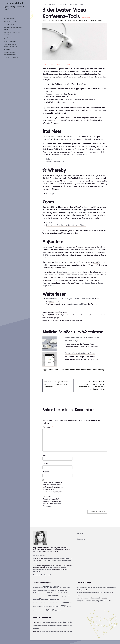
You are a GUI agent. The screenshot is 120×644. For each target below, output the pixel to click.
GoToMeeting (53, 275)
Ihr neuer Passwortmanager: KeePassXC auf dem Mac (93, 593)
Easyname (37, 571)
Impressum (80, 534)
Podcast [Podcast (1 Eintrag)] (66, 600)
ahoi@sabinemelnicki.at (52, 558)
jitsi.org (49, 159)
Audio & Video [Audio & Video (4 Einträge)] (51, 587)
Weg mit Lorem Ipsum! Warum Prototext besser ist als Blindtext (56, 384)
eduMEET (46, 265)
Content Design (9, 18)
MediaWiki (49, 568)
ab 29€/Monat (48, 255)
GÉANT (96, 262)
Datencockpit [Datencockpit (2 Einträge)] (64, 590)
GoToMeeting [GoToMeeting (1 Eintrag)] (50, 593)
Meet (52, 286)
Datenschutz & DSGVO (11, 21)
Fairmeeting (47, 247)
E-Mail (46, 463)
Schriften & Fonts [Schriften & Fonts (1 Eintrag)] (52, 603)
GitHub (59, 560)
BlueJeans (46, 283)
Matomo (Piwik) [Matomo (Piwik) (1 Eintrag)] (44, 596)
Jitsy (94, 370)
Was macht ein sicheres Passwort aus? (88, 598)
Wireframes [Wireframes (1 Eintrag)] (36, 611)
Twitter (44, 560)
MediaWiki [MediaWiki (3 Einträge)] (53, 596)
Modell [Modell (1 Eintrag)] (68, 596)
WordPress (56, 568)
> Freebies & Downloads (12, 58)
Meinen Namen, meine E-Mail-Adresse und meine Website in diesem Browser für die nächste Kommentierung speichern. (53, 487)
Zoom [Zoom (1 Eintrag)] (60, 611)
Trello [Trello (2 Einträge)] (41, 606)
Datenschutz (81, 539)
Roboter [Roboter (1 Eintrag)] (46, 603)
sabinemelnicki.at (39, 555)
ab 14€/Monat (76, 212)
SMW (49, 560)
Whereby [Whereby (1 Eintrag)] (59, 607)
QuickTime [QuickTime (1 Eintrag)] (41, 603)
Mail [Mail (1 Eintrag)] (40, 596)
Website (46, 472)
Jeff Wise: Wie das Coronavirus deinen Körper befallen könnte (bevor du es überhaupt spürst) (92, 385)
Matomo (36, 570)
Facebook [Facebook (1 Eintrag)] (35, 593)
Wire (35, 562)
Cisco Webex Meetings (65, 272)
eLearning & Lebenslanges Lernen (13, 29)
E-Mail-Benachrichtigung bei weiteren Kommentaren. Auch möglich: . (52, 501)
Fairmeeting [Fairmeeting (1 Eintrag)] (41, 593)
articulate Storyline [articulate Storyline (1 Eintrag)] (38, 588)
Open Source (8, 38)
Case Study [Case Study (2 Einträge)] (54, 590)
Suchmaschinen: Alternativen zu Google (80, 353)
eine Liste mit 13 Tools (79, 304)
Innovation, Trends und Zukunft (12, 34)
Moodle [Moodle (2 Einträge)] (36, 600)
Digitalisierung (9, 24)
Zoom (44, 372)
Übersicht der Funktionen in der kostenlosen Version (66, 225)
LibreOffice (43, 570)
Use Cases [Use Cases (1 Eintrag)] (46, 607)
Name (45, 455)
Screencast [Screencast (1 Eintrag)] (59, 603)
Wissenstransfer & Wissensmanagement (10, 54)
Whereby (101, 370)
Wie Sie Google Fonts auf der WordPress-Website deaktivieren (96, 587)
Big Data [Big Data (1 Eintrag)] (68, 588)
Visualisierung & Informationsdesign (10, 45)
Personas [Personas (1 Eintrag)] (62, 600)
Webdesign (7, 49)
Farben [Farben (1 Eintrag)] (45, 593)
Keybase (65, 560)
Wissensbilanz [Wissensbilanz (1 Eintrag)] (42, 611)
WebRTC (73, 137)
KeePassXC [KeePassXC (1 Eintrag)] (36, 596)
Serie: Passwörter (10, 41)
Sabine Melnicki (15, 3)
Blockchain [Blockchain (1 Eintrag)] (39, 591)
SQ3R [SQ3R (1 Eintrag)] (71, 603)
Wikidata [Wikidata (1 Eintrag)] (69, 607)
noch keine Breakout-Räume (78, 155)
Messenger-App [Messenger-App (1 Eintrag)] (63, 596)
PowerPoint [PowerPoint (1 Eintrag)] (36, 603)
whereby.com (51, 193)
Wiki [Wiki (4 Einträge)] (64, 606)
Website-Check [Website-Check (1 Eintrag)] (52, 607)
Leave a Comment (96, 21)
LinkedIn (54, 560)
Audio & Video (54, 370)
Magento (63, 568)
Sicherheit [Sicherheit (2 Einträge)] (65, 603)
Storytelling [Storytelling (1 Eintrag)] (36, 607)
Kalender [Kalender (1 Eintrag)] (68, 593)
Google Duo (89, 283)
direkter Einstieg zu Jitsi (55, 162)
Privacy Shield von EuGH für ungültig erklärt (90, 601)
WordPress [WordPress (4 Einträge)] (52, 610)
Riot (70, 560)
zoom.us (49, 222)
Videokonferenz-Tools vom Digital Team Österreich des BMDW (70, 299)
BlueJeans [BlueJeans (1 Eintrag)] (44, 591)
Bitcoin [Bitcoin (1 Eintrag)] (35, 591)
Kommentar (47, 427)
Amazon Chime (93, 275)
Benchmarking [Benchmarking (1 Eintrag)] (63, 588)
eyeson (52, 301)
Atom (49, 570)
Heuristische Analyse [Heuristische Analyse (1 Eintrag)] (58, 593)
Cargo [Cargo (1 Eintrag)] (48, 591)
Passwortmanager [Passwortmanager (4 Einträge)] (49, 599)
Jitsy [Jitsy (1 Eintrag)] (65, 593)
